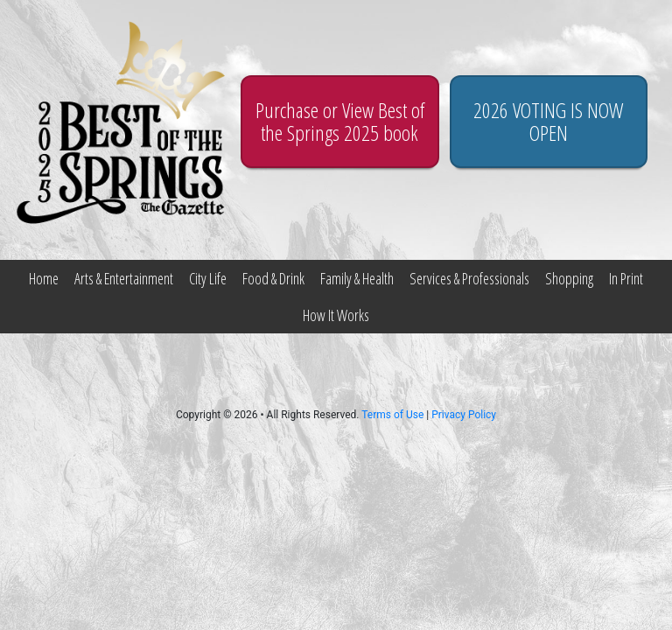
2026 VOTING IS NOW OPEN (548, 121)
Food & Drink (273, 278)
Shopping (569, 278)
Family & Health (357, 278)
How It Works (336, 315)
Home (44, 278)
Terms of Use (392, 415)
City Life (208, 278)
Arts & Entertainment (124, 278)
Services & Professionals (469, 278)
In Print (626, 278)
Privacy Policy (464, 415)
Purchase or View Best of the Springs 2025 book (340, 121)
